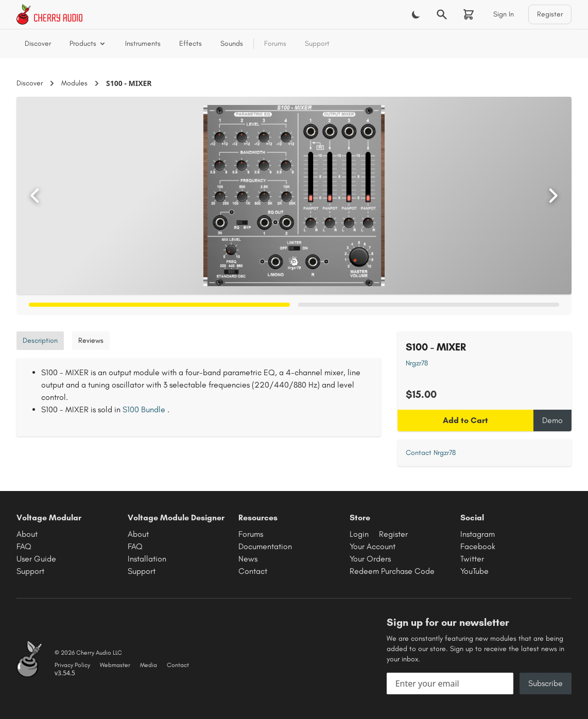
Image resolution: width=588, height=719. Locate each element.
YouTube (474, 571)
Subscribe (546, 683)
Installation (147, 559)
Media (149, 665)
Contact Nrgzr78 (431, 453)
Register (550, 14)
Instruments (143, 43)
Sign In (504, 14)
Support (317, 43)
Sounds (232, 43)
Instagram (478, 534)
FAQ (24, 546)
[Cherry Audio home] (49, 14)
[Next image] (553, 196)
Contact (253, 571)
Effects (191, 43)
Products (88, 43)
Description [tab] (40, 340)
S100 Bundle (144, 409)
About (27, 534)
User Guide (36, 559)
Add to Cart (465, 420)
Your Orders (370, 559)
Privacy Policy (72, 665)
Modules (74, 83)
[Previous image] (35, 196)
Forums (275, 43)
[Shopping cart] (469, 14)
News (248, 559)
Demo (552, 420)
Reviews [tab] (91, 340)
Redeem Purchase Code (392, 571)
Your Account (373, 546)
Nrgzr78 (417, 363)
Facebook (478, 546)
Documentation (265, 546)
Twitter (472, 559)
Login (359, 534)
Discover (38, 43)
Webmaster (115, 665)
